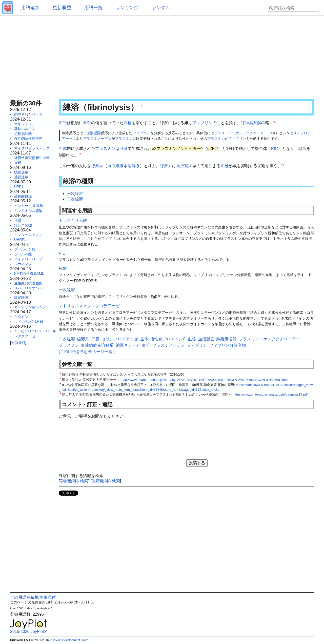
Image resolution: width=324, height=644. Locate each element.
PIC (275, 149)
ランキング (127, 8)
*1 (275, 122)
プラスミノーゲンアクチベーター (241, 133)
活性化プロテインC (168, 339)
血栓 (128, 123)
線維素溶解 (251, 123)
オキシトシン (25, 124)
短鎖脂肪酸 (23, 134)
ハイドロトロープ (28, 259)
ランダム (161, 8)
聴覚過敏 (21, 172)
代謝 (18, 220)
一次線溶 (75, 194)
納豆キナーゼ (128, 345)
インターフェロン (28, 235)
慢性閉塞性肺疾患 (28, 139)
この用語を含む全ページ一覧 (86, 352)
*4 (283, 164)
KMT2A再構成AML (29, 274)
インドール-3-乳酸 (29, 206)
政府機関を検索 (106, 481)
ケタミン (21, 317)
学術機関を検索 (74, 481)
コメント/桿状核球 (29, 322)
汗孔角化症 (23, 225)
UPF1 (19, 187)
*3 (80, 154)
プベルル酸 (23, 254)
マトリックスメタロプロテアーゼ (89, 306)
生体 (63, 149)
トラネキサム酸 (73, 220)
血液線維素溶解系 (124, 166)
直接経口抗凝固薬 (28, 283)
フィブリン (202, 123)
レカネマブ (23, 264)
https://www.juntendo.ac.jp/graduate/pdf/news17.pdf (270, 394)
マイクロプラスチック (32, 148)
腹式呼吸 (21, 298)
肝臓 (124, 149)
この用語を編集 (24, 597)
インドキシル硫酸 (28, 211)
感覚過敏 (21, 177)
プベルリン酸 (25, 249)
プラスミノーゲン (97, 139)
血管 (63, 123)
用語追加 (30, 8)
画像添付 (48, 597)
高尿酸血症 (23, 196)
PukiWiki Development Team (69, 640)
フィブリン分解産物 (228, 345)
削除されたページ (28, 114)
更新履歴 (62, 8)
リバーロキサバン (28, 288)
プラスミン (124, 139)
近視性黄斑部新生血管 (32, 158)
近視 (18, 163)
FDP (63, 269)
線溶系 (97, 166)
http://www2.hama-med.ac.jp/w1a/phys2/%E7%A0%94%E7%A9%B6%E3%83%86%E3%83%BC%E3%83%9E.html (205, 380)
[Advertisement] (162, 56)
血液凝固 (94, 133)
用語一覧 (93, 8)
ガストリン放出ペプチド (34, 307)
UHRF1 (20, 240)
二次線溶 (75, 199)
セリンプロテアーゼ (120, 339)
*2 (282, 138)
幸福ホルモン (25, 129)
